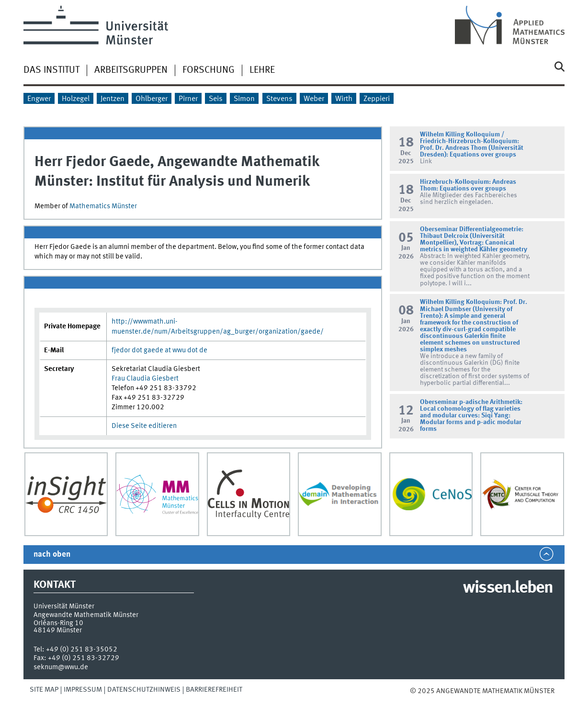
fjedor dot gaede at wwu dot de (159, 350)
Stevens (279, 99)
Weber (314, 99)
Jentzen (113, 99)
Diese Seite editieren (144, 426)
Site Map (44, 690)
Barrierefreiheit (214, 690)
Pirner (188, 99)
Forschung (209, 70)
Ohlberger (152, 99)
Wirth (344, 99)
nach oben (52, 555)
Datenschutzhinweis (144, 690)
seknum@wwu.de (61, 667)
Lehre (262, 70)
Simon (244, 99)
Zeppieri (377, 99)
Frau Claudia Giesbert (145, 379)
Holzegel (76, 99)
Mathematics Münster (103, 206)
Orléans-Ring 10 (58, 623)
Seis (216, 99)
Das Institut (51, 70)
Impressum (83, 690)
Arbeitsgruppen (131, 70)
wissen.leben (508, 588)
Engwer (39, 99)
